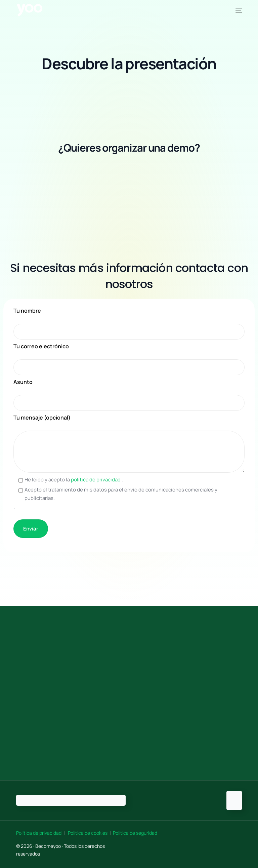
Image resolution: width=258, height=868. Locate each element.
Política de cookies (88, 833)
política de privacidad (96, 480)
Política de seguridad (135, 833)
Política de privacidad (39, 833)
